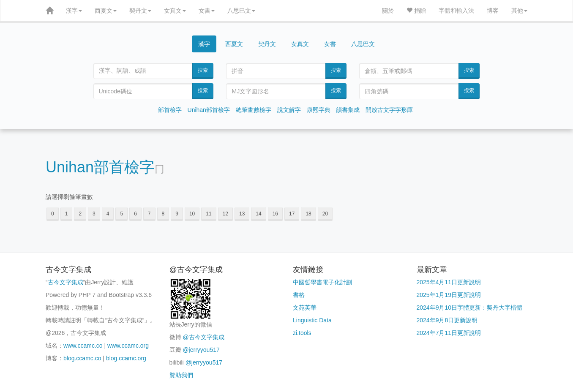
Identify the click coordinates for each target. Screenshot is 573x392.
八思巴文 (241, 11)
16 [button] (275, 214)
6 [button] (135, 214)
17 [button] (292, 214)
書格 (299, 295)
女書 (207, 11)
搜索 (203, 70)
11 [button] (209, 214)
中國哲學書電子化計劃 (322, 282)
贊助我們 (181, 375)
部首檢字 (170, 110)
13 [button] (242, 214)
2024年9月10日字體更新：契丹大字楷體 (470, 308)
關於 (388, 11)
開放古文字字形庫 (389, 110)
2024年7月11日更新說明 (449, 333)
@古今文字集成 (203, 337)
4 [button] (108, 214)
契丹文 (140, 11)
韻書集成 (348, 110)
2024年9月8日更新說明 (447, 320)
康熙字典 (319, 110)
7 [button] (149, 214)
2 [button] (80, 214)
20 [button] (325, 214)
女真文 (175, 11)
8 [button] (163, 214)
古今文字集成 (65, 282)
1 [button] (67, 214)
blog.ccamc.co (82, 358)
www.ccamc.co (83, 346)
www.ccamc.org (128, 346)
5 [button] (121, 214)
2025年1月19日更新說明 (449, 295)
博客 (493, 11)
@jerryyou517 (201, 350)
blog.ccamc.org (126, 358)
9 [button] (177, 214)
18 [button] (308, 214)
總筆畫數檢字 (254, 110)
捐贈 (416, 11)
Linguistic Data (312, 320)
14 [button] (258, 214)
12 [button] (225, 214)
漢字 (74, 11)
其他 (519, 11)
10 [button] (192, 214)
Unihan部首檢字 (209, 110)
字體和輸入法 (456, 11)
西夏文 (106, 11)
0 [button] (53, 214)
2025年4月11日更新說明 (449, 282)
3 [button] (94, 214)
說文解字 (289, 110)
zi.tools (302, 333)
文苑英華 (305, 308)
